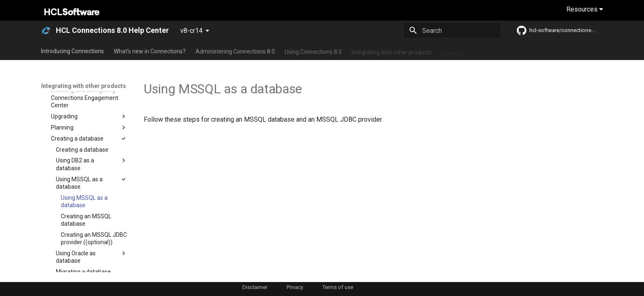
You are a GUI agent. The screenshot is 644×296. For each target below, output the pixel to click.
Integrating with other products (392, 51)
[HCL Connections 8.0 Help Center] (46, 30)
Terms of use (338, 287)
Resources (585, 9)
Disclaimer (255, 287)
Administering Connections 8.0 (235, 51)
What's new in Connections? (150, 51)
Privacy (295, 287)
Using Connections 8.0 (313, 51)
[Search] (452, 30)
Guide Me (454, 51)
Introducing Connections (72, 51)
